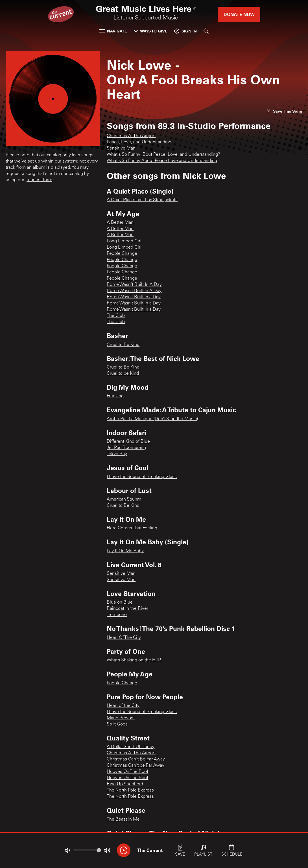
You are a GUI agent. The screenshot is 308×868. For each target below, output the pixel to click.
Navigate (113, 31)
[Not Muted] (67, 851)
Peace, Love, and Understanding (139, 142)
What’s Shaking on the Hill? (134, 660)
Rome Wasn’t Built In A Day (134, 291)
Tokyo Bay (117, 454)
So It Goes (117, 724)
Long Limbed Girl (124, 241)
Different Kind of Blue (128, 442)
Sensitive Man (121, 148)
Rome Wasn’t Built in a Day (134, 297)
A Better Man (120, 223)
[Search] (206, 31)
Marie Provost (121, 718)
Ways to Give (151, 31)
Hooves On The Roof (127, 772)
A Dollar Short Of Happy (131, 747)
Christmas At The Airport (131, 136)
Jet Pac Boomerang (126, 448)
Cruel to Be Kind (123, 345)
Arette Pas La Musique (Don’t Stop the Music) (152, 419)
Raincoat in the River (127, 609)
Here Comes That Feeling (132, 528)
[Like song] (284, 111)
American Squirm (124, 499)
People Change (122, 254)
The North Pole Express (130, 790)
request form (39, 180)
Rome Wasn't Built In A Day (134, 285)
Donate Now (239, 14)
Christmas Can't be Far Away (136, 766)
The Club (116, 316)
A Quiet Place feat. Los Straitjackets (142, 200)
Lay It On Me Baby (125, 551)
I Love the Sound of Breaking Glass (142, 477)
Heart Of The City (124, 638)
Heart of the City (123, 706)
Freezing (115, 396)
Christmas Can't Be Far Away (136, 759)
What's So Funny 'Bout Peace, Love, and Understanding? (163, 155)
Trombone (117, 615)
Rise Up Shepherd (125, 784)
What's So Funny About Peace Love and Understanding (162, 161)
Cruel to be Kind (123, 374)
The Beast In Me (123, 819)
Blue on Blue (120, 602)
